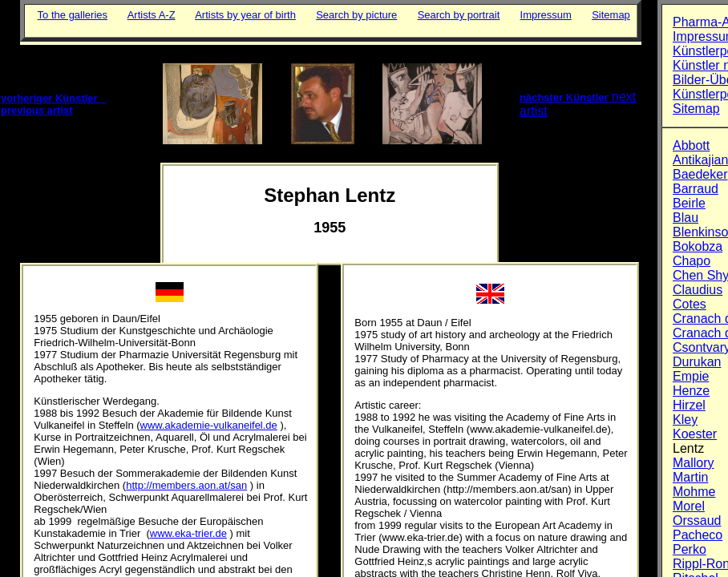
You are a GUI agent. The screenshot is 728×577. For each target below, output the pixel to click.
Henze (691, 391)
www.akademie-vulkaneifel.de (209, 425)
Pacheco (698, 535)
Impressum (546, 15)
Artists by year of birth (245, 15)
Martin (690, 477)
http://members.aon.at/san (186, 485)
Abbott (691, 145)
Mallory (694, 463)
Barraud (696, 189)
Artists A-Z (152, 15)
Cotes (690, 304)
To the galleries (73, 15)
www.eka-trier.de (188, 533)
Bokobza (698, 246)
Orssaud (697, 521)
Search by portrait (459, 15)
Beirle (689, 203)
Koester (695, 434)
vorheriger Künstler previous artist (53, 104)
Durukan (697, 362)
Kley (685, 420)
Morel (689, 506)
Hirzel (689, 405)
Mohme (694, 492)
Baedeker (700, 174)
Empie (691, 376)
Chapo (692, 261)
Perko (690, 549)
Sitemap (611, 15)
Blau (686, 218)
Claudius (698, 290)
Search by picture (356, 15)
